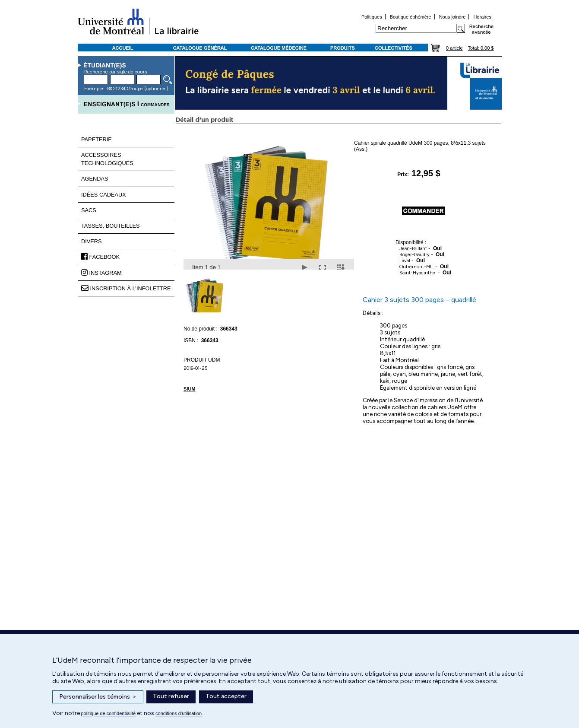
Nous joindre (452, 17)
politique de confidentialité (109, 713)
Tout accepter (226, 696)
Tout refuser (171, 696)
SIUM (190, 389)
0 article (454, 48)
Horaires (482, 17)
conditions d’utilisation (179, 713)
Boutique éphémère (411, 17)
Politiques (372, 17)
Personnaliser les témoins (98, 697)
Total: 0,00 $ (481, 48)
